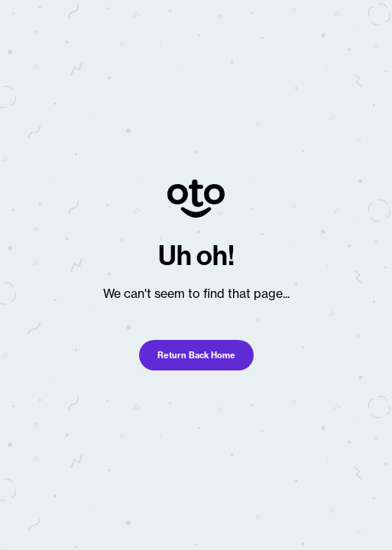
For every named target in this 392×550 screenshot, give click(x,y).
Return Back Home (196, 355)
